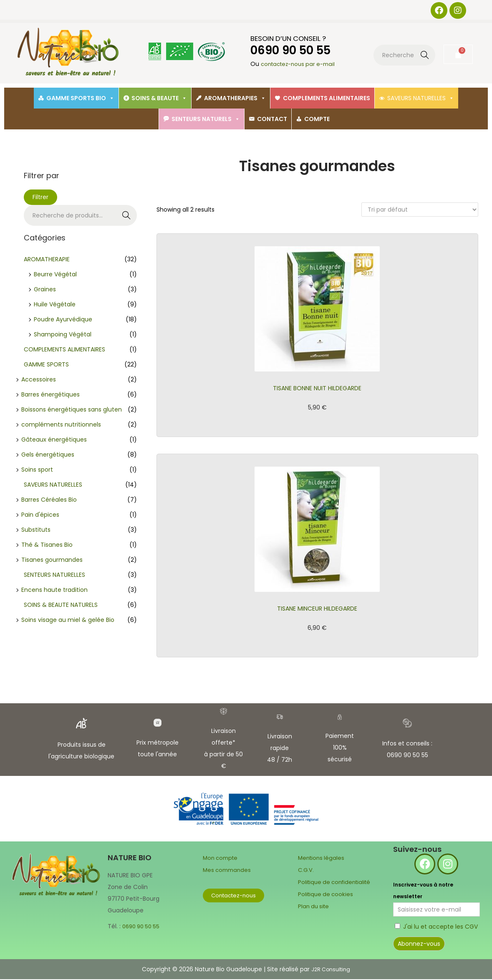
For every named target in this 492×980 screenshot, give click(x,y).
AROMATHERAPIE (47, 259)
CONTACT (272, 119)
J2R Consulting (331, 970)
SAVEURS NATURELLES (421, 98)
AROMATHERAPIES (235, 98)
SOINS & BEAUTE (159, 98)
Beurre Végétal (55, 274)
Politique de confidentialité (337, 882)
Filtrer (40, 197)
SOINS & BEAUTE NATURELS (61, 605)
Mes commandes (228, 870)
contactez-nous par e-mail (301, 64)
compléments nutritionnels (61, 424)
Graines (45, 289)
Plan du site (315, 905)
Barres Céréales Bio (49, 500)
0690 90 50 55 (143, 927)
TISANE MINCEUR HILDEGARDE (317, 609)
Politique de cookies (327, 894)
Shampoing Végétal (63, 334)
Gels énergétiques (48, 455)
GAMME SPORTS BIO (80, 98)
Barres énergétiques (50, 394)
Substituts (36, 530)
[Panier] (458, 54)
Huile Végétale (55, 304)
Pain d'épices (40, 515)
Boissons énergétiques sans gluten (72, 409)
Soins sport (37, 470)
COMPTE (317, 119)
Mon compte (222, 859)
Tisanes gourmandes (52, 560)
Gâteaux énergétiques (54, 439)
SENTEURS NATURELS (206, 119)
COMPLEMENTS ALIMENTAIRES (327, 98)
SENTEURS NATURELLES (54, 575)
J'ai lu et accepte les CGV (440, 927)
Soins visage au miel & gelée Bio (68, 620)
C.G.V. (306, 870)
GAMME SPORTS (46, 364)
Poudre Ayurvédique (63, 319)
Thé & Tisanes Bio (47, 545)
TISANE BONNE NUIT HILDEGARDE (317, 388)
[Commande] (420, 210)
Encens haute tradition (54, 590)
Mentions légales (322, 859)
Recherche (425, 56)
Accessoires (39, 379)
